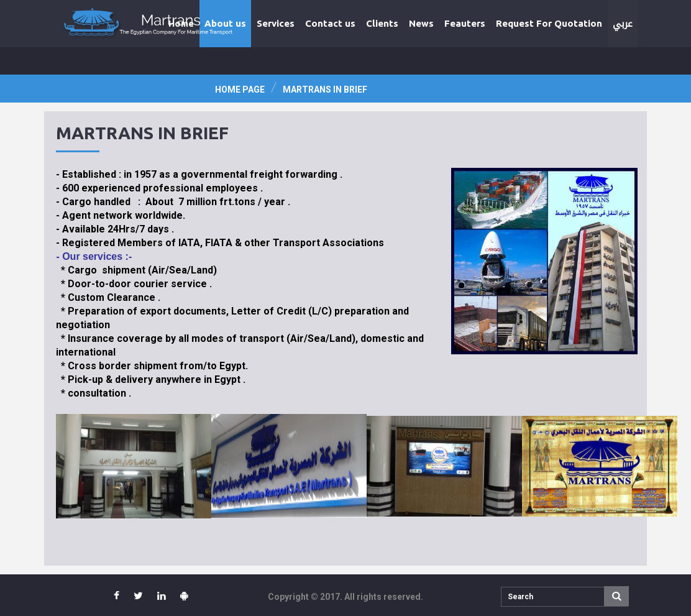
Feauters (465, 23)
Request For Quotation (549, 23)
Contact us (330, 23)
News (421, 23)
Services (276, 23)
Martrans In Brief (325, 90)
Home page (240, 90)
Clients (382, 23)
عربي (623, 24)
